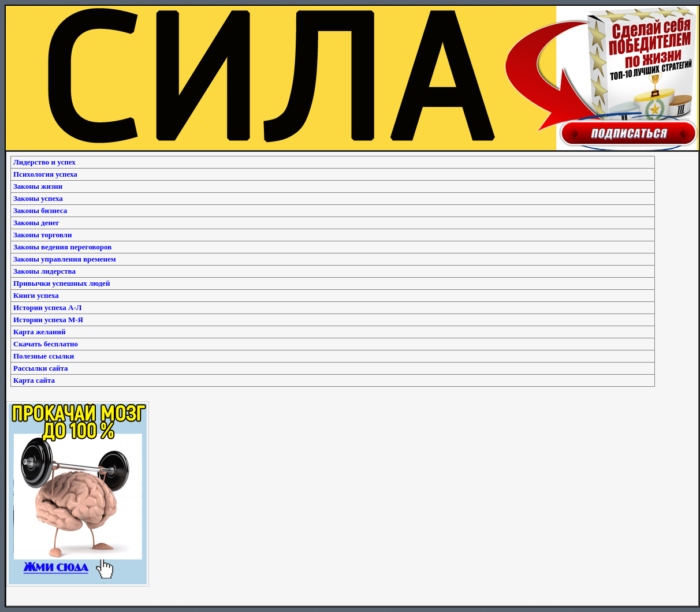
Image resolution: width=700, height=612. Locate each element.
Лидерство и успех (44, 162)
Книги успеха (36, 295)
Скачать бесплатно (46, 344)
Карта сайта (34, 380)
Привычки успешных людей (62, 283)
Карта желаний (39, 332)
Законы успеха (38, 198)
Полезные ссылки (44, 356)
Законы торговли (42, 235)
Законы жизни (38, 186)
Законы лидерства (44, 271)
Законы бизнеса (40, 210)
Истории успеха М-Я (48, 320)
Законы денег (36, 223)
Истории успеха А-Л (47, 307)
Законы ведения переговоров (62, 247)
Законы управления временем (65, 259)
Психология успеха (45, 174)
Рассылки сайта (41, 368)
